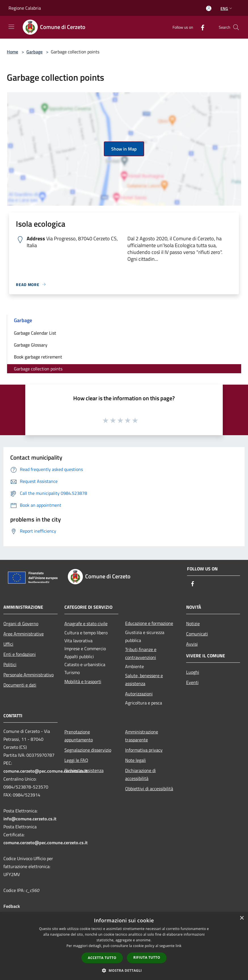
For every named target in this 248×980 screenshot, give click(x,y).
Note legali (135, 760)
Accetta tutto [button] (102, 958)
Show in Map (124, 149)
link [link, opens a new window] (179, 946)
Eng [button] (227, 8)
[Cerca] (236, 27)
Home (12, 52)
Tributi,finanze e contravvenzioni (141, 653)
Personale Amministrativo (29, 675)
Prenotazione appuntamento (79, 736)
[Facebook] (200, 27)
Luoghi (193, 672)
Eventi (192, 682)
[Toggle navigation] (11, 27)
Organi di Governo (21, 624)
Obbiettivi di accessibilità (149, 789)
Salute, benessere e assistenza (144, 679)
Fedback (12, 906)
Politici (10, 664)
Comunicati (197, 634)
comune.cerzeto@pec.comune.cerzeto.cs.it (46, 771)
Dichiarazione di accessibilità (140, 774)
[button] (124, 970)
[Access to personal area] (209, 8)
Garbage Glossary (31, 345)
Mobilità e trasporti (83, 681)
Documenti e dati (20, 685)
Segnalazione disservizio (88, 750)
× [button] (242, 918)
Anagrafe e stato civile (86, 624)
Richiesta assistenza (84, 770)
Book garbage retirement (38, 357)
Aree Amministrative (24, 634)
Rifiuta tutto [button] (147, 957)
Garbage (34, 52)
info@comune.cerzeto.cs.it (30, 819)
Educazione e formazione (149, 623)
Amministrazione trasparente (142, 736)
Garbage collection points (38, 369)
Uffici (8, 644)
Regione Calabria (25, 8)
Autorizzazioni (139, 694)
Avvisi (192, 644)
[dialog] (124, 946)
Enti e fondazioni (20, 654)
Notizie (193, 624)
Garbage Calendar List (35, 333)
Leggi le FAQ (76, 760)
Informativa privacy (144, 750)
